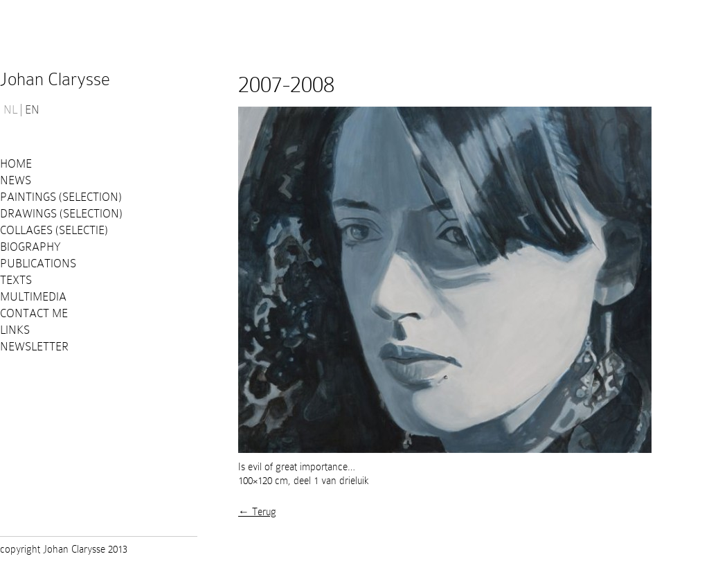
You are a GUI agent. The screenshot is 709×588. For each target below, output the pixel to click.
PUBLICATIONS (38, 264)
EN (32, 110)
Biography (30, 247)
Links (15, 330)
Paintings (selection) (61, 197)
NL (10, 110)
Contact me (34, 313)
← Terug (257, 512)
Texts (16, 280)
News (16, 180)
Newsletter (34, 347)
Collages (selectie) (54, 230)
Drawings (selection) (61, 214)
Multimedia (33, 297)
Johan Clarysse (55, 79)
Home (16, 164)
